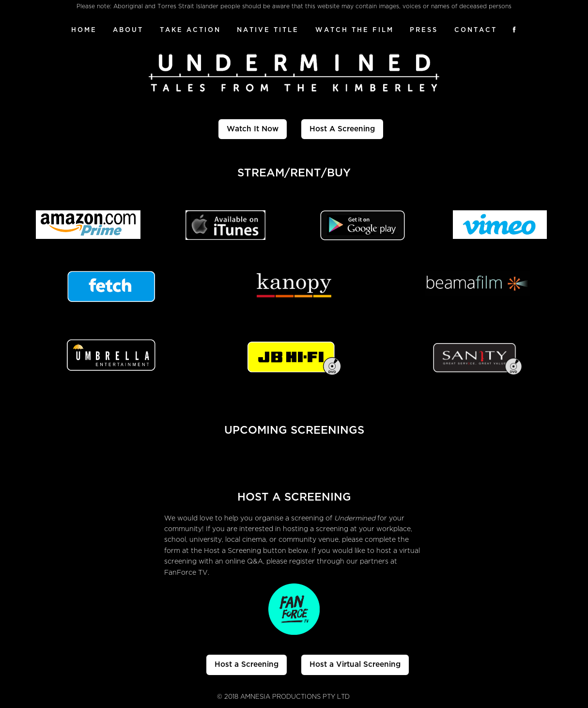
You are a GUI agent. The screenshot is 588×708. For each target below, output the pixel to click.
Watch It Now (253, 129)
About (128, 30)
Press (424, 30)
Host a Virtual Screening (355, 664)
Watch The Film (355, 30)
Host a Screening (247, 664)
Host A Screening (342, 129)
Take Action (190, 30)
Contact (476, 30)
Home (84, 30)
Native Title (268, 30)
